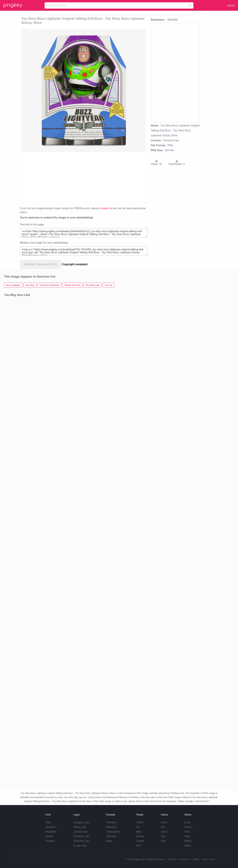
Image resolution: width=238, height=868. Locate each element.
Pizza (48, 822)
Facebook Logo (81, 836)
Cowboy (140, 841)
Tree (163, 841)
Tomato (49, 836)
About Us (172, 859)
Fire (163, 827)
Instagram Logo (81, 822)
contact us (106, 208)
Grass (164, 832)
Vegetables (51, 832)
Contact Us (185, 859)
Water (188, 836)
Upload (231, 5)
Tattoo (188, 846)
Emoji (187, 822)
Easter (109, 841)
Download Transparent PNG (40, 264)
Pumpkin (50, 841)
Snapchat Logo (81, 841)
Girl (138, 827)
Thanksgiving (113, 832)
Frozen (140, 822)
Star (163, 836)
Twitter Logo (80, 827)
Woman (140, 836)
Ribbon (188, 841)
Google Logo (80, 846)
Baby (139, 832)
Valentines (111, 836)
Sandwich (50, 827)
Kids (138, 846)
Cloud (164, 822)
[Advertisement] (60, 177)
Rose (187, 832)
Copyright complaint (75, 264)
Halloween (111, 827)
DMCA (196, 859)
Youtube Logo (80, 832)
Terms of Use (208, 859)
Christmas (111, 822)
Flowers (188, 827)
